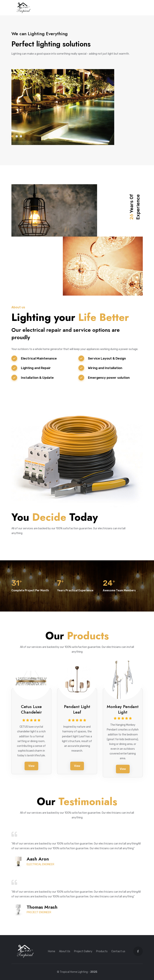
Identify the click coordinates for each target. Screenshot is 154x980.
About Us (65, 951)
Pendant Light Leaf (77, 709)
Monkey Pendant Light (123, 709)
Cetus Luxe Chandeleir (31, 709)
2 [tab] (17, 136)
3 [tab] (21, 136)
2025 (94, 972)
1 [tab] (13, 136)
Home (52, 951)
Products (102, 951)
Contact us (118, 951)
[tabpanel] (77, 88)
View (31, 766)
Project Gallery (83, 951)
